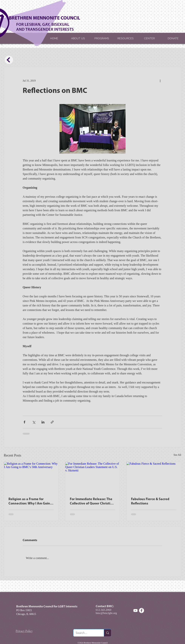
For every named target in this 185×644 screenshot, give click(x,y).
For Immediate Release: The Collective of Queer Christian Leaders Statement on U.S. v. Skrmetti (92, 502)
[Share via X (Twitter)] (34, 422)
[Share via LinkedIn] (43, 422)
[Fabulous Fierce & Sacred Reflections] (154, 477)
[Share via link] (52, 422)
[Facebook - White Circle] (141, 610)
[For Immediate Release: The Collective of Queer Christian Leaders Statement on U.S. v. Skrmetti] (93, 477)
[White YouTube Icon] (135, 610)
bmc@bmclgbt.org (106, 613)
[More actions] (160, 81)
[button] (176, 49)
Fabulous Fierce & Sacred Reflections (150, 501)
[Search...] (86, 633)
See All (177, 455)
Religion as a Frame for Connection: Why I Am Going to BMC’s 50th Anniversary (30, 502)
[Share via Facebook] (24, 422)
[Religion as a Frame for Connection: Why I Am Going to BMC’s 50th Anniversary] (31, 477)
